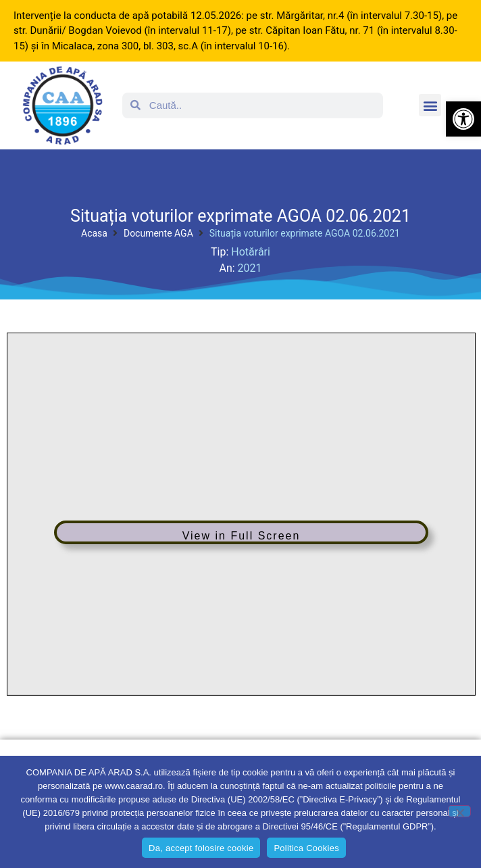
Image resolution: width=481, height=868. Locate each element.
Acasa (94, 233)
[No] (459, 811)
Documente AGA (158, 233)
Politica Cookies (306, 848)
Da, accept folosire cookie (201, 848)
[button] (463, 119)
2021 (250, 268)
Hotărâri (251, 252)
